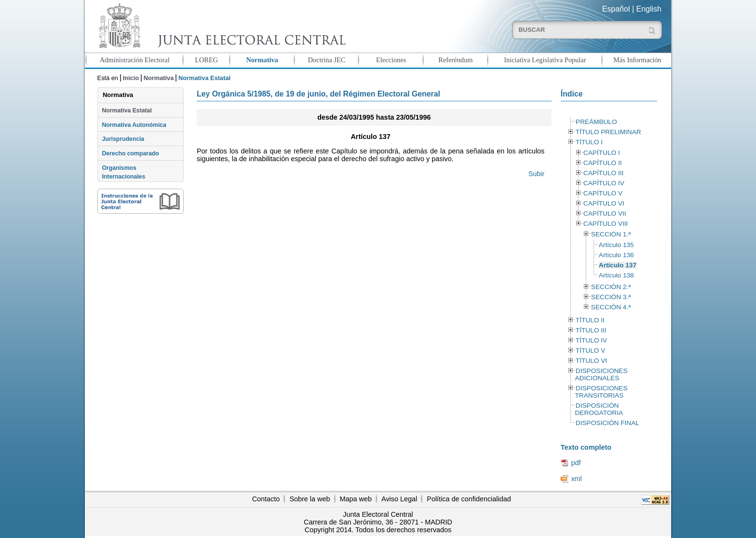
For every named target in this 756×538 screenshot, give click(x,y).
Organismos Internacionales (123, 172)
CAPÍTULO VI (604, 203)
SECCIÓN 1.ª (611, 234)
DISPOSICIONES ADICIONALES (601, 374)
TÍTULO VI (591, 361)
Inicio (131, 78)
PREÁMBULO (596, 122)
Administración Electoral (135, 60)
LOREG (206, 60)
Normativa (262, 60)
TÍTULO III (591, 330)
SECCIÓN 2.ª (611, 287)
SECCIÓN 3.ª (611, 297)
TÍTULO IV (591, 340)
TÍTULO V (590, 351)
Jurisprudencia (123, 139)
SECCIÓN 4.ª (611, 307)
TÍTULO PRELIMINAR (608, 132)
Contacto (266, 499)
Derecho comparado (130, 153)
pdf (576, 463)
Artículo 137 (618, 265)
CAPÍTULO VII (605, 214)
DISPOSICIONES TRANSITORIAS (601, 392)
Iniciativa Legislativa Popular (545, 60)
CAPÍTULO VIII (606, 224)
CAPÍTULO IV (604, 183)
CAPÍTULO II (603, 163)
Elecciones (391, 60)
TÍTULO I (589, 142)
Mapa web (356, 499)
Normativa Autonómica (134, 125)
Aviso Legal (399, 499)
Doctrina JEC (326, 60)
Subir (537, 174)
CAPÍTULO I (602, 153)
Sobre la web (310, 499)
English (649, 9)
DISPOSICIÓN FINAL (607, 423)
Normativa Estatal (127, 110)
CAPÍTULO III (603, 173)
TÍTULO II (590, 320)
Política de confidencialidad (469, 499)
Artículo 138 (616, 275)
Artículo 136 (616, 255)
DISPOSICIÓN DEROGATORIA (599, 409)
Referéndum (455, 60)
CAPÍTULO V (603, 193)
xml (576, 479)
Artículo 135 (616, 245)
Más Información (637, 60)
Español (616, 9)
